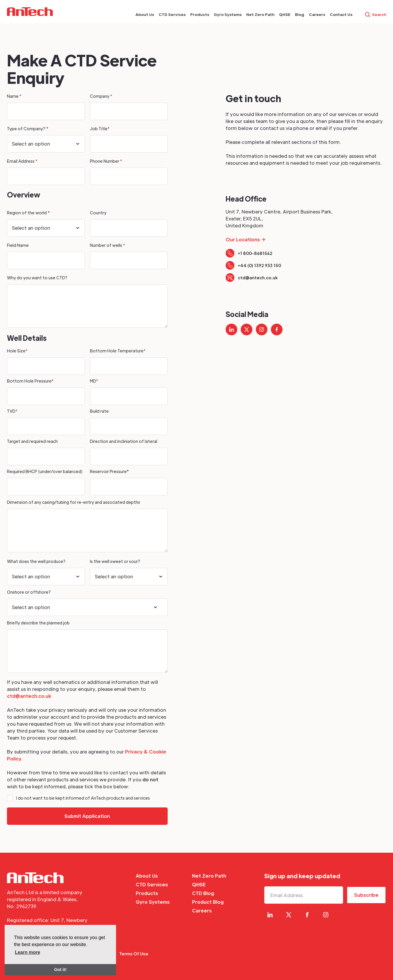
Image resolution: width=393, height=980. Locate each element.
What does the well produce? (36, 561)
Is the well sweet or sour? (115, 561)
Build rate (99, 411)
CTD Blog (203, 893)
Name (14, 96)
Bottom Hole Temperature (118, 351)
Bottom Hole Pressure (30, 381)
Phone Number (106, 161)
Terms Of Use (134, 954)
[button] (145, 15)
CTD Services (152, 884)
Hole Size (17, 351)
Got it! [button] (60, 970)
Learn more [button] (27, 952)
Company (101, 96)
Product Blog (208, 902)
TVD (12, 411)
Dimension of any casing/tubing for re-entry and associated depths (74, 502)
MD (94, 381)
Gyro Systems (153, 902)
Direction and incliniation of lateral (124, 441)
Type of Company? (28, 128)
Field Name (18, 245)
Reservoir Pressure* (109, 471)
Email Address (22, 161)
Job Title (100, 128)
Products (147, 893)
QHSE (199, 884)
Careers (202, 911)
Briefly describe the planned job (38, 623)
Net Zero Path (209, 876)
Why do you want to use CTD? (38, 278)
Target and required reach (32, 441)
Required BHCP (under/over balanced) (45, 471)
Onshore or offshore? (29, 592)
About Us (147, 876)
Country (98, 213)
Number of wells (107, 245)
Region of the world (28, 213)
